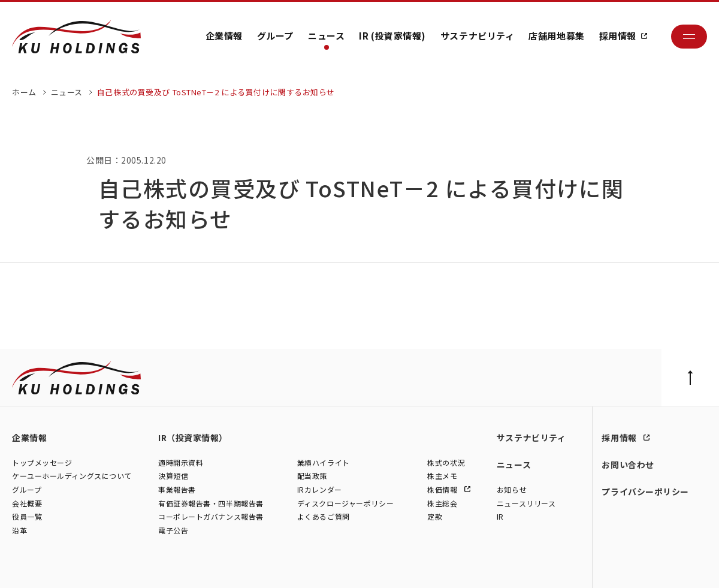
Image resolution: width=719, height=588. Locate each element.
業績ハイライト (324, 463)
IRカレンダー (320, 490)
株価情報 (443, 490)
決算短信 (173, 477)
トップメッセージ (42, 463)
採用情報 (618, 36)
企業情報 (224, 36)
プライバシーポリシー (645, 491)
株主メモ (442, 477)
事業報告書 (177, 490)
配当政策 (312, 477)
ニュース (326, 36)
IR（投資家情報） (193, 438)
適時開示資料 (181, 463)
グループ (275, 36)
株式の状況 (446, 463)
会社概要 (27, 504)
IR (500, 518)
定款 (435, 518)
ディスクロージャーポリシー (345, 504)
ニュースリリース (526, 504)
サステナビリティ (477, 36)
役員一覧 (27, 518)
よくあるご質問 (324, 518)
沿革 (19, 531)
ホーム (24, 92)
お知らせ (512, 490)
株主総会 (442, 504)
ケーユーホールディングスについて (72, 477)
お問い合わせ (628, 465)
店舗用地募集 (556, 36)
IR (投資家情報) (392, 36)
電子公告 (173, 531)
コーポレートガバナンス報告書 (211, 518)
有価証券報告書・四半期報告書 (211, 504)
